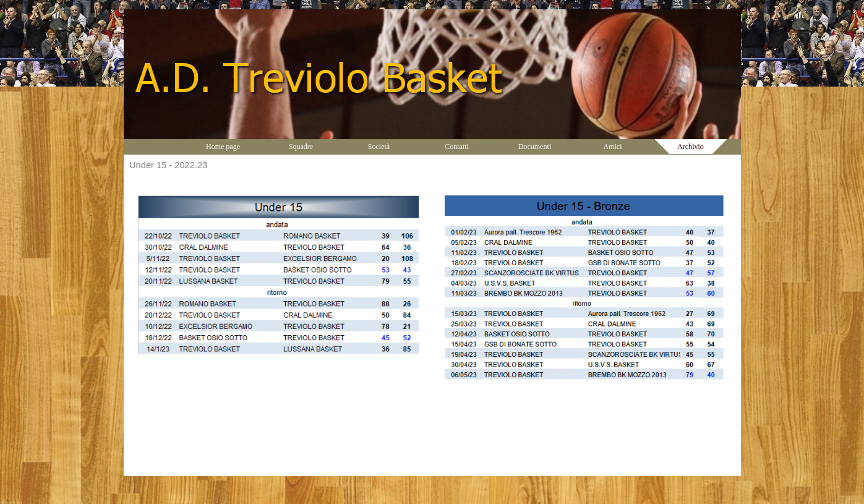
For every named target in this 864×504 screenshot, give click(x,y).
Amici (613, 147)
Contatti (457, 147)
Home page (223, 147)
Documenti (535, 147)
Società (379, 147)
